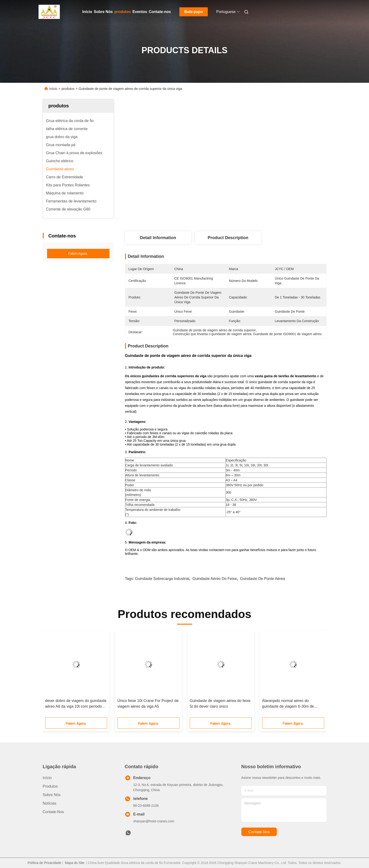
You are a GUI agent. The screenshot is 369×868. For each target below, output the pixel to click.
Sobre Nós (103, 12)
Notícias (50, 803)
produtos (123, 12)
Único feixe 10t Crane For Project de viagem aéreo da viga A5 (148, 704)
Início (87, 12)
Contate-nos (160, 12)
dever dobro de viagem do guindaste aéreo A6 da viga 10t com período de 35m (76, 704)
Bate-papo (194, 12)
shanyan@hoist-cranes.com (154, 821)
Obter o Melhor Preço (251, 216)
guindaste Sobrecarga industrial (162, 579)
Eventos (140, 12)
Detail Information (158, 238)
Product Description (228, 238)
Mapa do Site (75, 863)
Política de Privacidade (44, 863)
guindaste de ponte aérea (262, 579)
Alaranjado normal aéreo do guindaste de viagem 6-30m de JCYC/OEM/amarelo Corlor (288, 704)
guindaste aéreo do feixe (215, 579)
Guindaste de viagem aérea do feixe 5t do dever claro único (220, 704)
